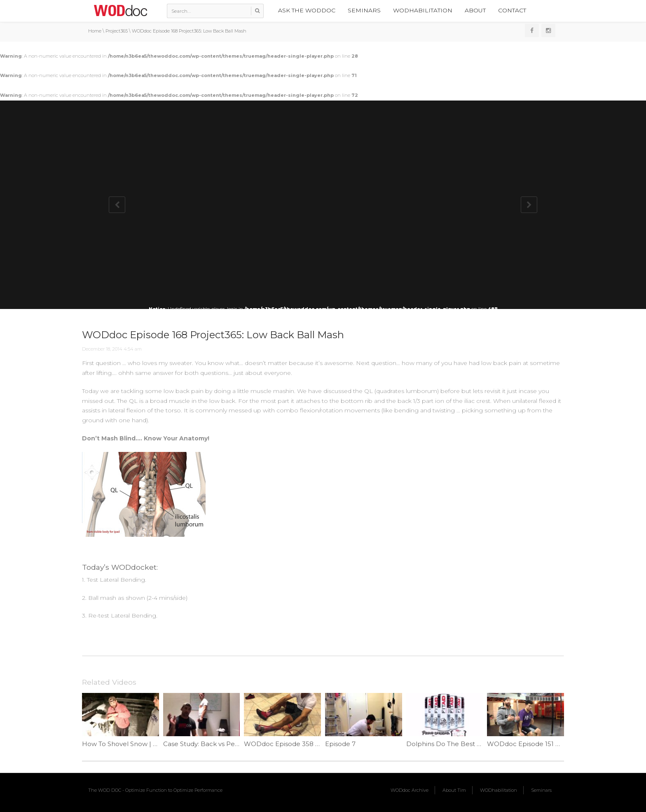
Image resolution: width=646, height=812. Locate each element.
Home (95, 31)
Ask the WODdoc (307, 10)
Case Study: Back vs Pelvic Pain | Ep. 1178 (226, 744)
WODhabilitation (423, 10)
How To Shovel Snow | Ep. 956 (129, 744)
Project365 (117, 31)
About (475, 10)
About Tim (454, 790)
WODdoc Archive (410, 790)
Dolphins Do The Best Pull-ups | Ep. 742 (468, 744)
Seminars (364, 10)
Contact (512, 10)
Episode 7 (340, 744)
